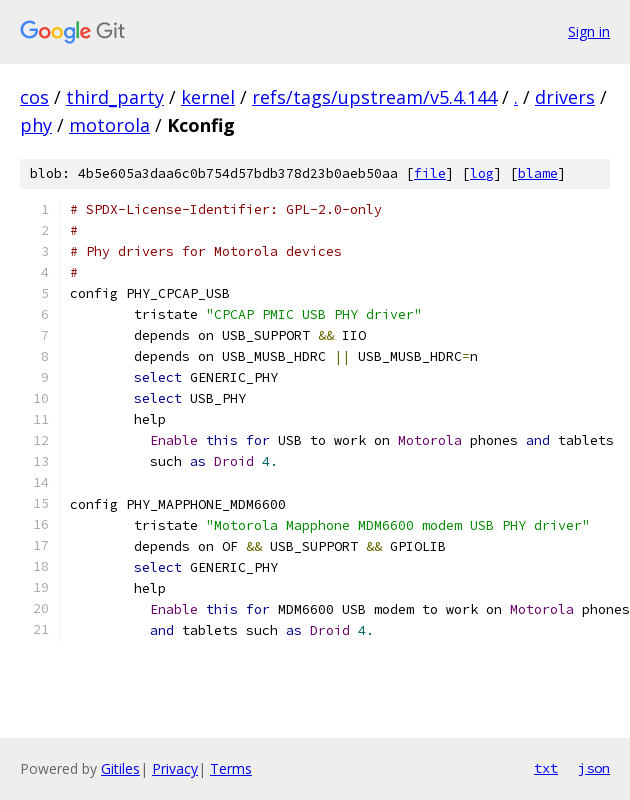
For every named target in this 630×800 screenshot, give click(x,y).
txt (546, 768)
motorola (109, 125)
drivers (565, 97)
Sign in (589, 31)
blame (538, 173)
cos (34, 97)
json (594, 768)
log (482, 173)
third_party (115, 97)
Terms (231, 768)
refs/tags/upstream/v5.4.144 (374, 97)
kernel (208, 97)
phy (36, 125)
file (430, 173)
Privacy (175, 768)
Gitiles (120, 768)
